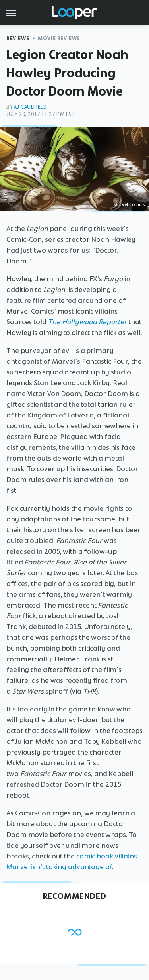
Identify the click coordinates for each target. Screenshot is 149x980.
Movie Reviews (59, 38)
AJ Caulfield (30, 107)
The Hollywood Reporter (87, 322)
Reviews (18, 38)
